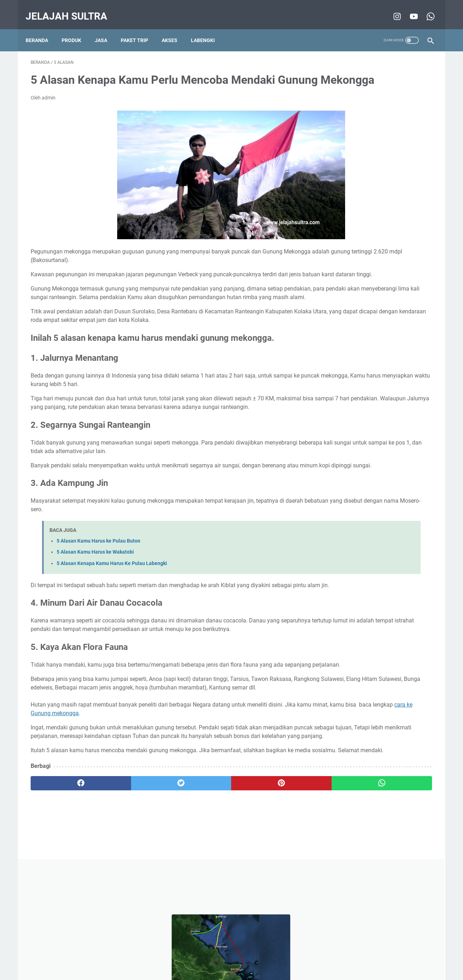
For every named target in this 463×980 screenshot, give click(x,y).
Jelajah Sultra (71, 8)
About (250, 954)
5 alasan (339, 383)
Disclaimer (187, 954)
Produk (76, 28)
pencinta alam (399, 343)
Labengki (208, 28)
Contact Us (276, 954)
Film (361, 383)
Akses (175, 28)
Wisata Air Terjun (386, 369)
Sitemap (305, 954)
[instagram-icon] (391, 9)
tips (333, 356)
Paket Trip (139, 28)
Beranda (42, 28)
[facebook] (64, 879)
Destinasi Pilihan (364, 356)
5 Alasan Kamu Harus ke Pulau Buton (98, 585)
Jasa (106, 28)
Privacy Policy (221, 954)
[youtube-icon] (408, 9)
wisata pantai (344, 369)
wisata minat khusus (352, 343)
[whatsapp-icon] (425, 9)
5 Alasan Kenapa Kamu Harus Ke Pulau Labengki (112, 608)
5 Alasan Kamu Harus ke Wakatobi (95, 596)
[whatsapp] (266, 879)
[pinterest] (199, 879)
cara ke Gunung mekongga (162, 792)
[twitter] (132, 879)
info (395, 356)
